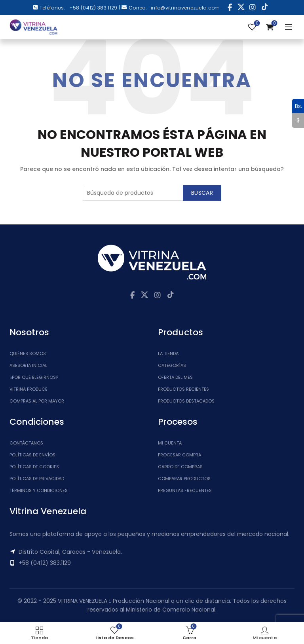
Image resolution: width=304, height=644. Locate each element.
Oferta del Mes (175, 377)
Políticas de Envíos (32, 455)
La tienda (168, 353)
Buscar (202, 193)
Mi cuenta (170, 443)
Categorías (172, 365)
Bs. (297, 106)
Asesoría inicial (28, 365)
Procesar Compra (180, 455)
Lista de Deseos (256, 24)
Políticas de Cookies (34, 467)
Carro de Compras (180, 467)
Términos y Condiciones (39, 490)
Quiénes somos (28, 353)
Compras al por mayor (37, 401)
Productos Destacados (186, 401)
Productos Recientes (183, 389)
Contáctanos (26, 443)
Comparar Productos (184, 479)
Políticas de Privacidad (37, 479)
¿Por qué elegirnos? (34, 377)
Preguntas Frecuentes (185, 490)
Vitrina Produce (28, 389)
